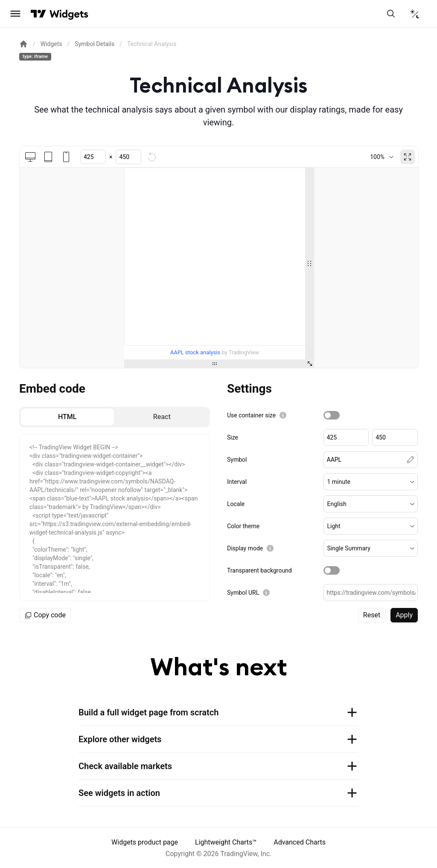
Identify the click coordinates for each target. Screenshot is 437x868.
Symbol (237, 460)
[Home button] (69, 14)
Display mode (245, 548)
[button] (371, 482)
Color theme (243, 526)
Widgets (51, 44)
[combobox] (382, 157)
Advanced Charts (300, 842)
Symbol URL (243, 593)
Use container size (251, 415)
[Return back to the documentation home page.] (23, 44)
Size (233, 437)
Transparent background (259, 570)
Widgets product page (145, 842)
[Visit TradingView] (38, 14)
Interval (237, 482)
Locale (236, 504)
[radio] (67, 417)
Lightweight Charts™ (226, 842)
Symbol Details (95, 44)
